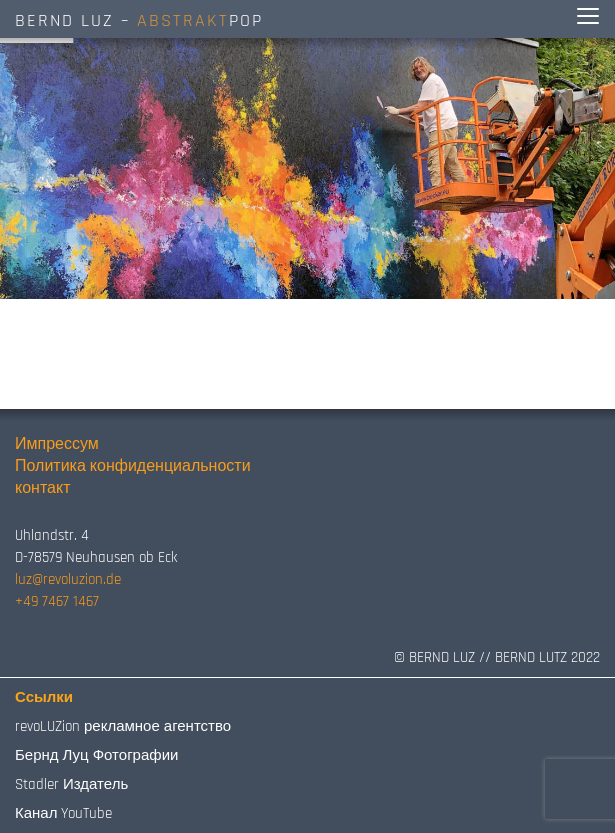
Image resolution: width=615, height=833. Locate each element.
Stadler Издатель (71, 784)
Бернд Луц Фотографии (96, 755)
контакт (42, 488)
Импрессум (57, 444)
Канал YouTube (63, 813)
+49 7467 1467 (57, 601)
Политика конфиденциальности (133, 466)
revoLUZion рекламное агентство (123, 726)
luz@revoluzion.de (68, 579)
